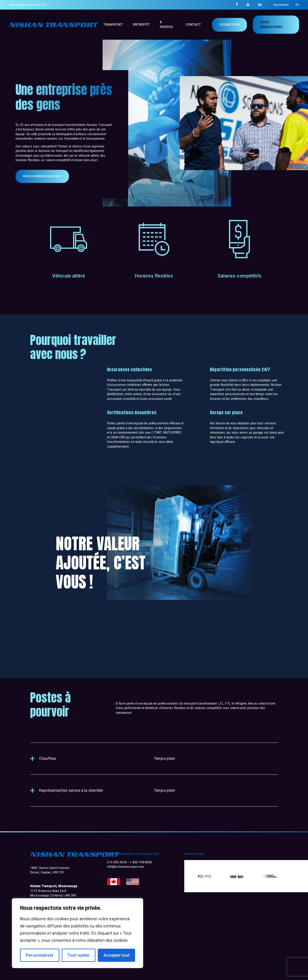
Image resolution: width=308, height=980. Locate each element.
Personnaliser (40, 955)
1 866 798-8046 (141, 862)
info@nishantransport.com (126, 867)
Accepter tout (116, 955)
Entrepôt (141, 25)
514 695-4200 (117, 862)
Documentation (281, 5)
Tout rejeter (79, 955)
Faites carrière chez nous (52, 176)
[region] (78, 933)
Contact (193, 25)
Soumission (229, 25)
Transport (113, 25)
